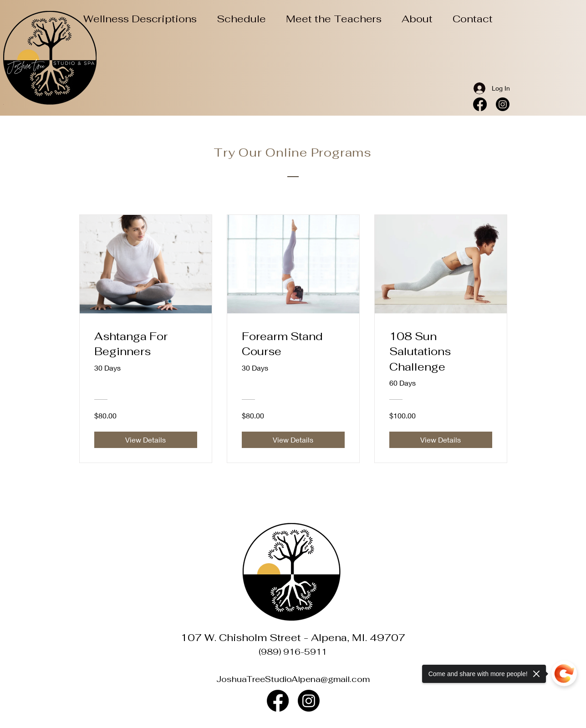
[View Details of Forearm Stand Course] (293, 440)
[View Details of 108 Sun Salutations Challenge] (441, 440)
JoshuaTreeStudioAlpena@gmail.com (293, 679)
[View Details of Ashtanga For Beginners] (146, 440)
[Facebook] (480, 104)
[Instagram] (503, 104)
